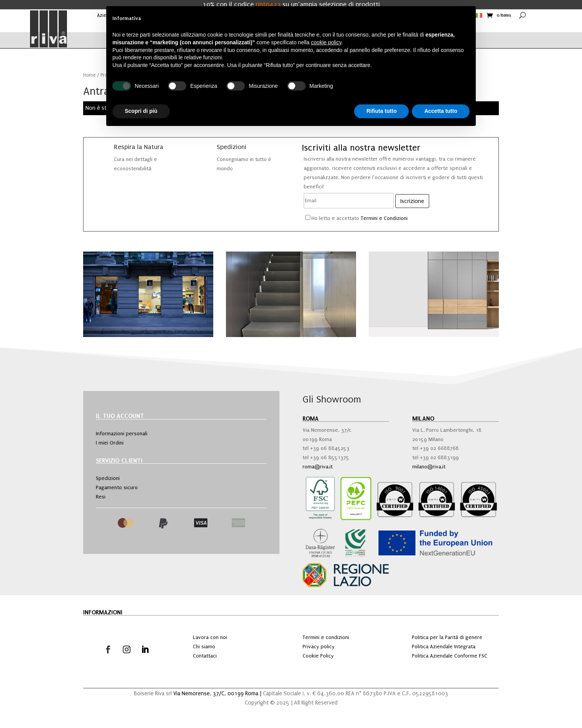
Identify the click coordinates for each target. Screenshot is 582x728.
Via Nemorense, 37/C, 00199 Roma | (218, 694)
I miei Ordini (110, 443)
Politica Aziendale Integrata (444, 647)
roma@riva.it (318, 467)
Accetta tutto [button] (441, 111)
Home (89, 75)
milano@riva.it (429, 467)
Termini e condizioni (326, 637)
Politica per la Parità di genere (447, 637)
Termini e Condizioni (384, 218)
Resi (101, 497)
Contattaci (205, 656)
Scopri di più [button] (141, 111)
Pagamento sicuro (117, 487)
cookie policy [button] (326, 42)
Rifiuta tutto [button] (382, 111)
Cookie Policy (318, 656)
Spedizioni (108, 478)
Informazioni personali (122, 434)
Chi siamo (204, 647)
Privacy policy (319, 647)
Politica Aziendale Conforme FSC (450, 656)
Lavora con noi (210, 637)
